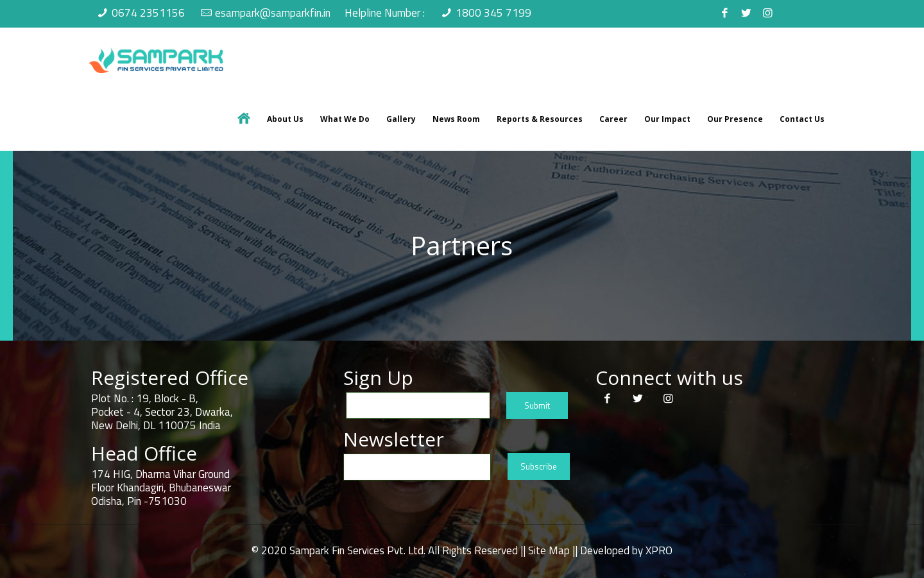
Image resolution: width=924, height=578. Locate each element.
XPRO (659, 550)
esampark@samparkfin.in (273, 13)
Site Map (549, 550)
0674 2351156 (148, 13)
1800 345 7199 (493, 13)
